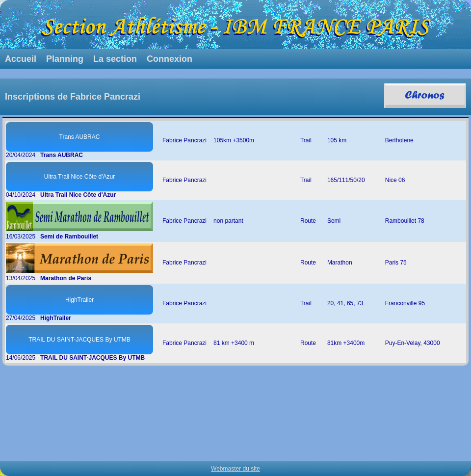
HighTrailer (79, 300)
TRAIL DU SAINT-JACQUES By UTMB (79, 340)
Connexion (170, 59)
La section (115, 59)
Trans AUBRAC (80, 137)
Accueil (21, 59)
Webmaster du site (235, 469)
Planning (65, 59)
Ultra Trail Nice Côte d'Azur (79, 177)
